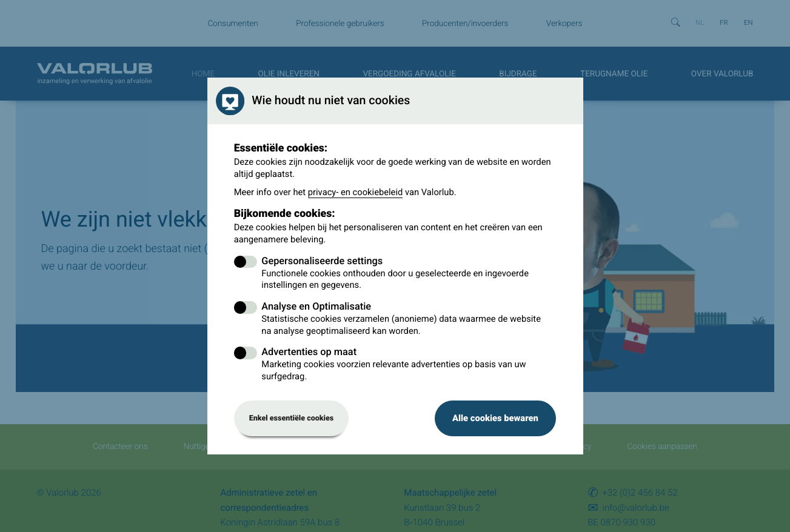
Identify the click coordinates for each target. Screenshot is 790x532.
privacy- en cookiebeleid (356, 192)
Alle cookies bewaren (495, 418)
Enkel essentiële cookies (292, 418)
